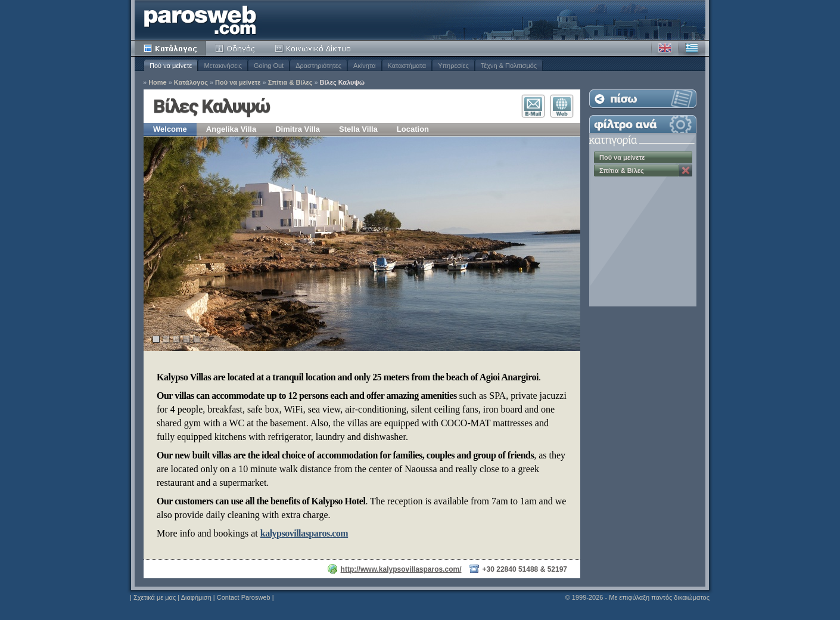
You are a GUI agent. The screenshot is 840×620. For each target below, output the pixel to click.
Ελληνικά (692, 48)
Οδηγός (236, 48)
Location (413, 129)
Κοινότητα (315, 48)
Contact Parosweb (244, 597)
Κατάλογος (170, 48)
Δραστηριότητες (318, 66)
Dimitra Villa (298, 129)
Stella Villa (358, 129)
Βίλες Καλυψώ (343, 83)
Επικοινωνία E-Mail (533, 106)
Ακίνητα (364, 66)
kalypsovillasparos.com (304, 533)
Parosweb (200, 20)
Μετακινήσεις (223, 66)
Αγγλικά (665, 48)
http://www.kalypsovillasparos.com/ (401, 569)
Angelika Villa (231, 129)
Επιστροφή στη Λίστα (643, 99)
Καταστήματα (407, 66)
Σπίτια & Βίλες (290, 83)
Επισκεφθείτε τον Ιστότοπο (562, 106)
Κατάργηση (686, 170)
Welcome (170, 129)
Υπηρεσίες (453, 66)
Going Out (269, 66)
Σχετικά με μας (155, 597)
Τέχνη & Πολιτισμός (509, 66)
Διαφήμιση (196, 597)
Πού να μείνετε (171, 66)
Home (158, 83)
